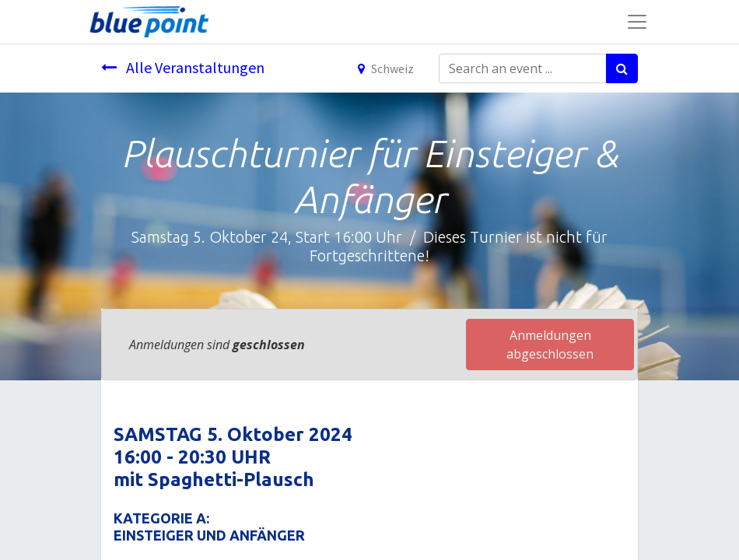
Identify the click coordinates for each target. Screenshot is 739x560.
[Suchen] (622, 68)
